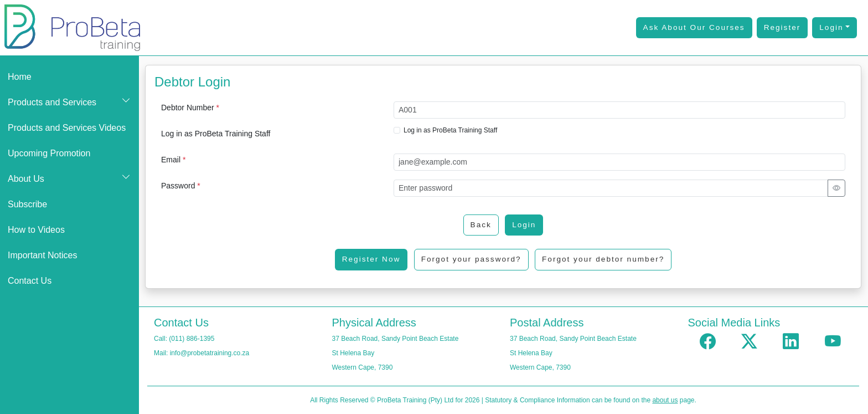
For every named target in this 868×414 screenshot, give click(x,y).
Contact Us (30, 281)
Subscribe (27, 204)
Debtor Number (190, 108)
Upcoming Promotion (49, 153)
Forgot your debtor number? (603, 259)
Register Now (371, 259)
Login (831, 27)
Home (20, 77)
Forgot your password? (471, 259)
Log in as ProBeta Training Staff (216, 134)
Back (481, 225)
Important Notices (42, 255)
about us (665, 400)
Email (173, 160)
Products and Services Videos (67, 128)
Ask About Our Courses (694, 27)
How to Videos (36, 230)
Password (181, 186)
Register (782, 27)
